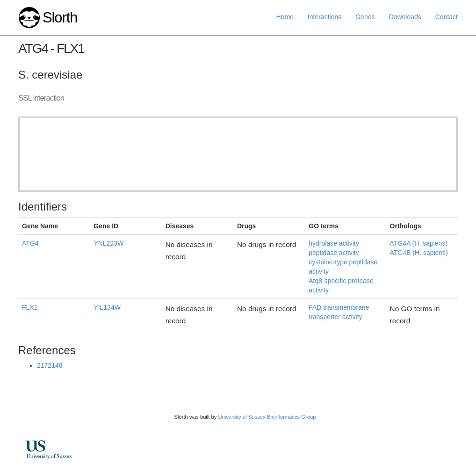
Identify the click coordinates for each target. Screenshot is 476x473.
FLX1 (30, 307)
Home (285, 17)
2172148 (50, 365)
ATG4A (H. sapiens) (419, 243)
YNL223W (108, 243)
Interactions (325, 17)
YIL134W (107, 307)
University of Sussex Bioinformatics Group (267, 417)
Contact (447, 17)
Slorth (60, 18)
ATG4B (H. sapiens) (419, 253)
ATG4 (30, 243)
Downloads (405, 17)
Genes (365, 17)
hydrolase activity (334, 243)
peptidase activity (334, 253)
